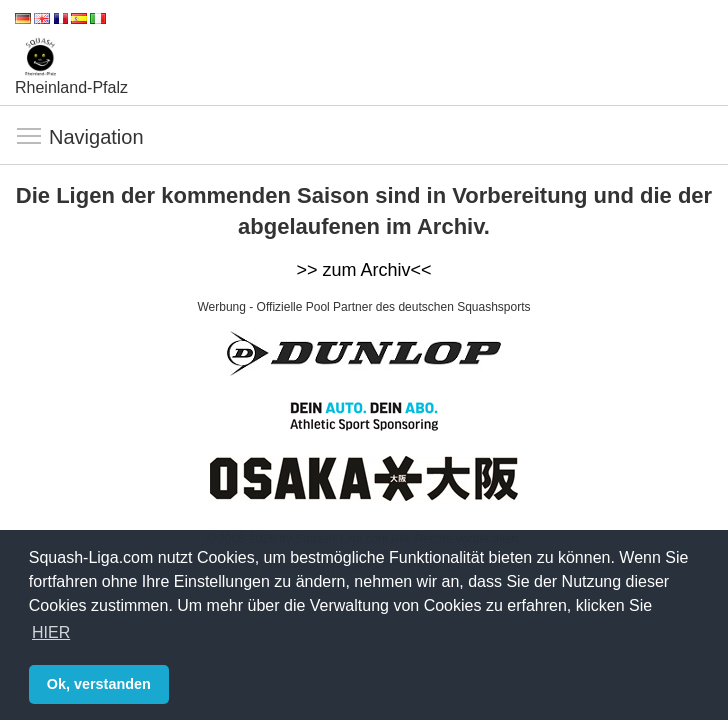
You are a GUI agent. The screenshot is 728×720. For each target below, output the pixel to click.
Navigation (30, 137)
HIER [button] (51, 632)
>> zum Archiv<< (363, 270)
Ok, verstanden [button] (99, 684)
